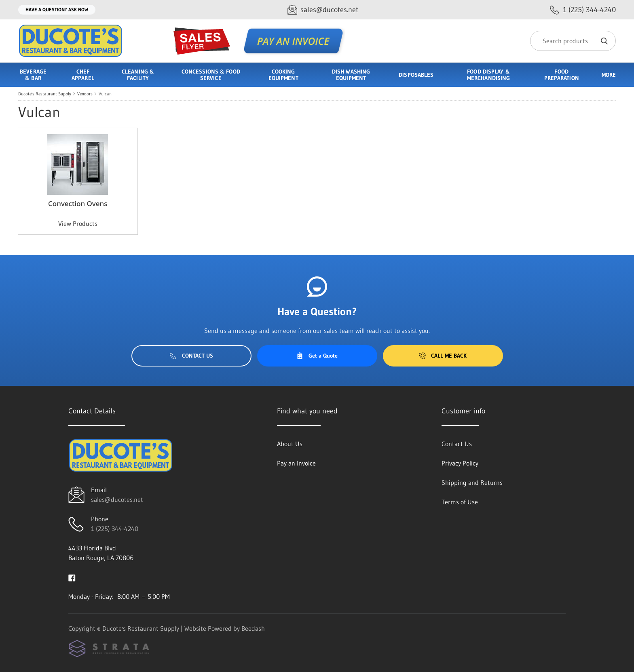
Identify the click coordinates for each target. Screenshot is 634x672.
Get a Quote (317, 356)
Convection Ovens (78, 203)
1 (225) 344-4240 (115, 529)
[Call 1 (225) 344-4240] (583, 10)
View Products (78, 223)
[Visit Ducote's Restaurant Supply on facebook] (72, 577)
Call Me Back (443, 356)
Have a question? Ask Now (57, 9)
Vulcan (105, 94)
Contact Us (191, 356)
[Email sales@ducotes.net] (323, 10)
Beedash (253, 628)
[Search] (573, 41)
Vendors (85, 94)
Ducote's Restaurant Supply (45, 94)
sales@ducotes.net (117, 499)
